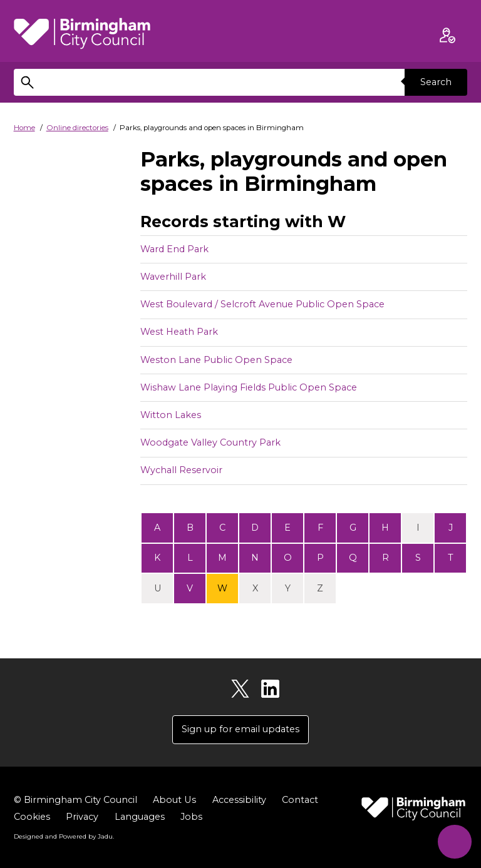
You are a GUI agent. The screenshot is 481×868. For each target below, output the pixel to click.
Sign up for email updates (240, 729)
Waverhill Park (173, 277)
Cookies (32, 817)
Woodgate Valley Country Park (210, 442)
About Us (174, 800)
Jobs (191, 817)
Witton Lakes (171, 415)
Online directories (77, 128)
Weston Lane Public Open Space (216, 360)
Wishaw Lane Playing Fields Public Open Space (249, 387)
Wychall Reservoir (181, 470)
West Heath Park (179, 332)
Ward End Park (174, 249)
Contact (299, 800)
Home (24, 128)
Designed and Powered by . (64, 836)
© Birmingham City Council (75, 800)
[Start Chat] (454, 841)
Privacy (82, 817)
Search (436, 82)
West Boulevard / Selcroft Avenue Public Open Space (262, 304)
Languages (140, 817)
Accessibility (239, 800)
